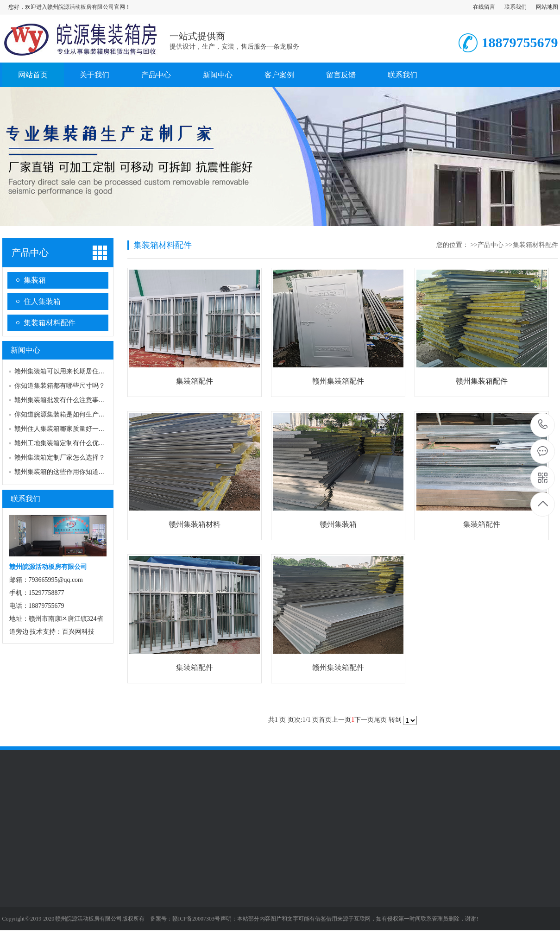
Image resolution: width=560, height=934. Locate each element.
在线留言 (484, 7)
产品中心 (156, 75)
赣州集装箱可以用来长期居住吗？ (63, 371)
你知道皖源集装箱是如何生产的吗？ (66, 414)
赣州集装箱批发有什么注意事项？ (63, 400)
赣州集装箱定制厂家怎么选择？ (60, 458)
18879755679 (543, 425)
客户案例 (279, 75)
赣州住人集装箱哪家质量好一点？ (63, 429)
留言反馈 (341, 75)
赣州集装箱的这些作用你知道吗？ (63, 472)
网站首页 (33, 75)
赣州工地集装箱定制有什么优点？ (63, 443)
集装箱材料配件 (50, 323)
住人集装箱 (42, 301)
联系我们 (516, 7)
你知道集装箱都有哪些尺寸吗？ (60, 386)
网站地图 (547, 7)
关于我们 (94, 75)
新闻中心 (218, 75)
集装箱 (35, 280)
